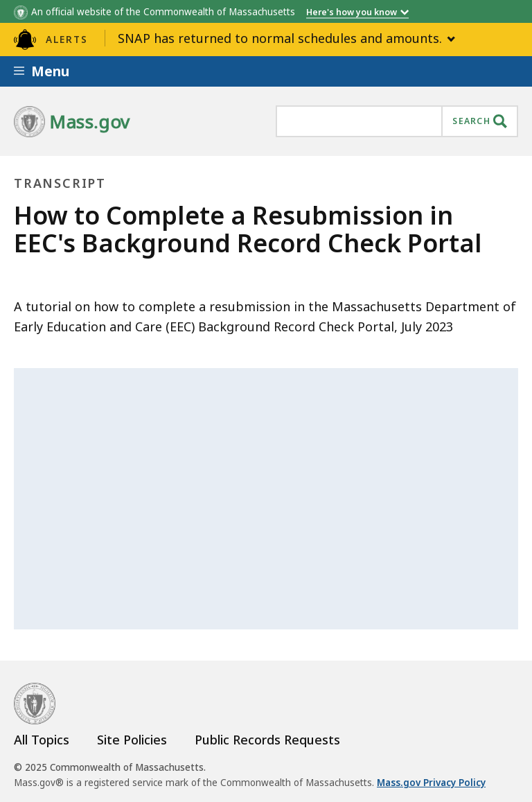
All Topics (42, 740)
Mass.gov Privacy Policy (431, 783)
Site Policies (132, 740)
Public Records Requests (267, 740)
